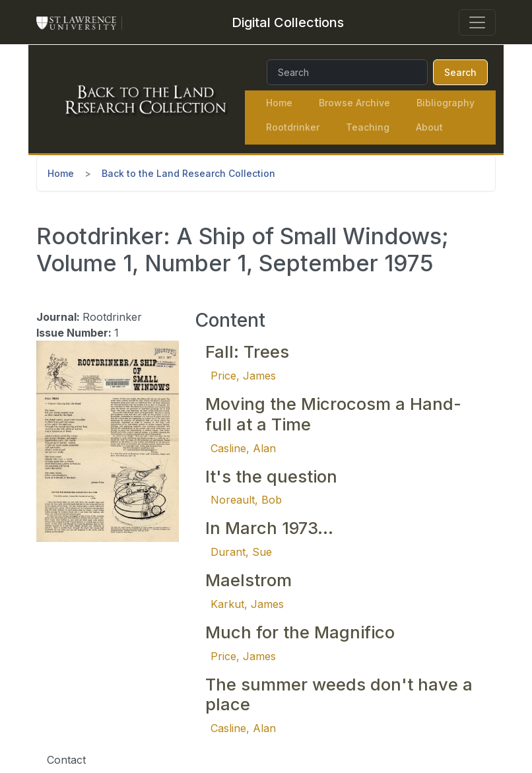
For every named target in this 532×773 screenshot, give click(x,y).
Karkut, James (247, 604)
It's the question (271, 476)
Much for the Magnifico (300, 632)
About (429, 127)
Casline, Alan (243, 448)
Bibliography (446, 103)
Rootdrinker (293, 127)
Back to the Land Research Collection (188, 173)
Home (279, 103)
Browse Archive (354, 103)
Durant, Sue (241, 552)
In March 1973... (269, 528)
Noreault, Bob (246, 500)
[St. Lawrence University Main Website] (82, 22)
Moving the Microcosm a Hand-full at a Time (333, 414)
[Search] (347, 72)
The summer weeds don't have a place (339, 694)
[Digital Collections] (288, 22)
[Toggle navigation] (477, 22)
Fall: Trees (247, 352)
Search (460, 72)
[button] (108, 440)
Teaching (368, 127)
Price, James (243, 376)
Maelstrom (249, 580)
